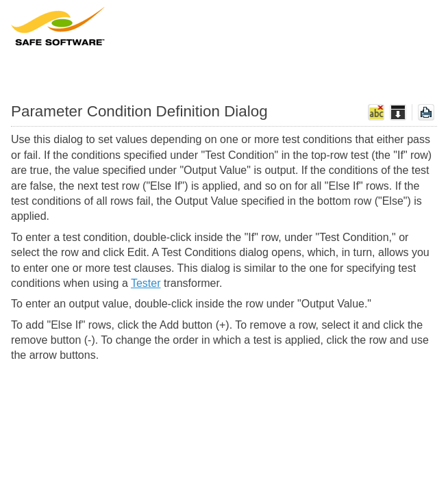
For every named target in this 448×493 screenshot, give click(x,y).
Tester (146, 283)
